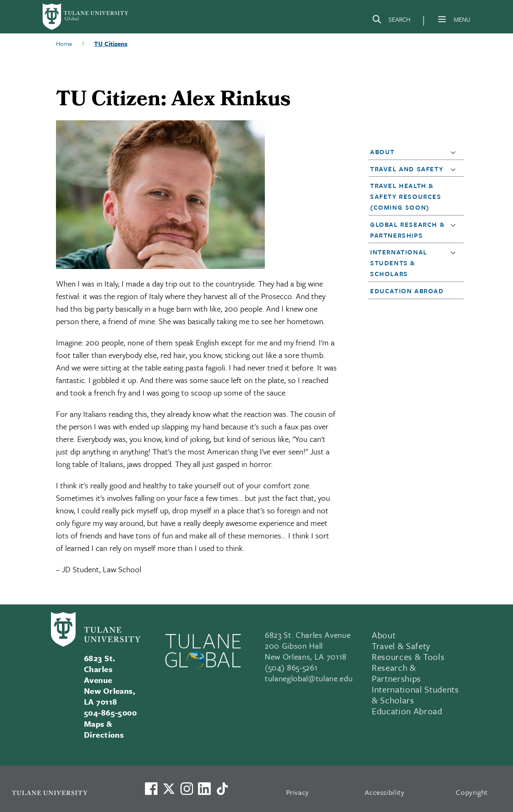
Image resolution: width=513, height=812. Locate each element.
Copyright (472, 792)
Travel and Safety (407, 169)
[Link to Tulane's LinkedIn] (204, 789)
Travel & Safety (401, 646)
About (382, 152)
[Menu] (442, 19)
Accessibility (385, 792)
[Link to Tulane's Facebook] (187, 789)
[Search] (391, 21)
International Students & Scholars (399, 263)
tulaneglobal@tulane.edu (309, 678)
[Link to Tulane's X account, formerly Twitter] (169, 789)
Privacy (298, 792)
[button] (455, 152)
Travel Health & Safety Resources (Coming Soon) (406, 196)
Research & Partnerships (396, 673)
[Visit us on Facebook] (151, 789)
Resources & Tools (408, 657)
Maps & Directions (104, 729)
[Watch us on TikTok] (222, 789)
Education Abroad (407, 291)
